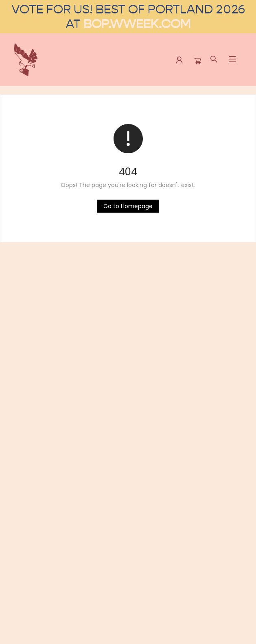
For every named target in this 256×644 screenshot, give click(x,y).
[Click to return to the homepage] (128, 206)
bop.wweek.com (137, 24)
